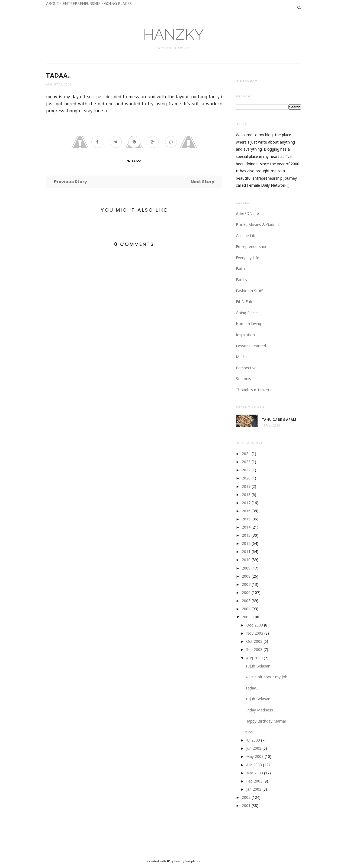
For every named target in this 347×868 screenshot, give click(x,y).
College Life (246, 236)
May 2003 (255, 756)
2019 (246, 486)
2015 (246, 519)
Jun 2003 (254, 748)
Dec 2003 (255, 625)
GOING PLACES (118, 3)
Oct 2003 (254, 641)
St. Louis (243, 379)
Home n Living (248, 324)
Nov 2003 (255, 633)
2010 (246, 560)
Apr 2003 (254, 765)
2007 (246, 584)
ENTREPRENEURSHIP (82, 3)
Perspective (246, 368)
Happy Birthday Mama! (266, 721)
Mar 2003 (255, 773)
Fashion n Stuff (249, 291)
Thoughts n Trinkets (254, 390)
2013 (246, 535)
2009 (246, 568)
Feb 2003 (254, 781)
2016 (246, 511)
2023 (246, 462)
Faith (240, 268)
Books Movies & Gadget (258, 225)
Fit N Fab (244, 302)
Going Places (247, 313)
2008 (246, 576)
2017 (246, 503)
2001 (246, 805)
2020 (246, 478)
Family (242, 280)
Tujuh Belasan (258, 666)
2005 (246, 601)
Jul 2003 (253, 740)
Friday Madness (259, 710)
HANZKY (173, 34)
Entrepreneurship (251, 247)
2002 (246, 797)
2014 (246, 527)
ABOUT (53, 3)
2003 (246, 617)
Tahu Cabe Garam (279, 420)
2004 (246, 609)
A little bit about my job (266, 677)
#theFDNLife (247, 213)
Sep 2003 (254, 649)
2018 (246, 495)
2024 (246, 454)
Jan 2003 (254, 789)
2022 (246, 470)
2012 (246, 543)
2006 (246, 592)
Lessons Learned (251, 346)
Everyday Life (248, 258)
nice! (249, 732)
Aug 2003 (254, 658)
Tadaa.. (252, 688)
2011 (246, 551)
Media (241, 357)
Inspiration (245, 335)
